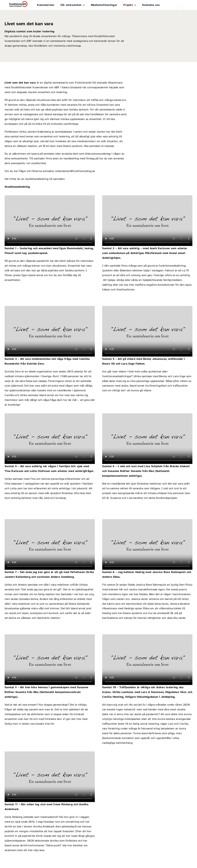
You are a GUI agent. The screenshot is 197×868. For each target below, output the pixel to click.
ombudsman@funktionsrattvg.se (75, 171)
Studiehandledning (17, 187)
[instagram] (184, 5)
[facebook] (176, 5)
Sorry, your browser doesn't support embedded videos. (50, 221)
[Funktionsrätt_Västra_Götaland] (18, 3)
